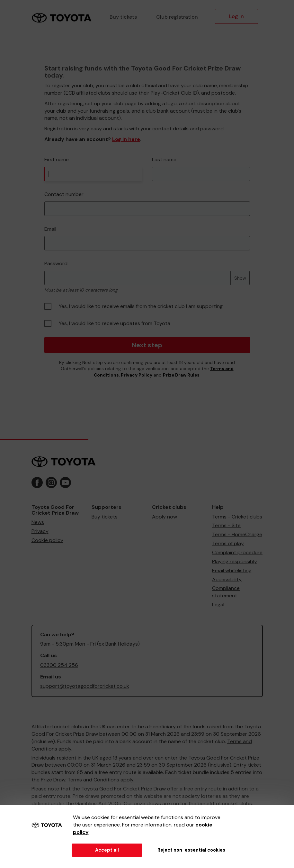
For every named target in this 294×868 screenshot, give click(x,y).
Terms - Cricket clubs (237, 517)
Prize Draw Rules (181, 375)
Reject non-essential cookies (191, 850)
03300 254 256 (59, 665)
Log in (236, 16)
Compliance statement (226, 592)
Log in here (126, 139)
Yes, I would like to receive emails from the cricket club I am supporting (134, 306)
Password (56, 263)
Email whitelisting (232, 570)
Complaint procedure (237, 552)
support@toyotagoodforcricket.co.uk (85, 686)
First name (57, 159)
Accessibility (227, 579)
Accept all (107, 850)
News (38, 522)
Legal (218, 605)
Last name (164, 159)
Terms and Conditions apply (100, 780)
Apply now (165, 517)
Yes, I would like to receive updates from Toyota (107, 323)
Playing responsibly (235, 561)
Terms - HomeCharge (237, 534)
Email (50, 229)
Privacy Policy (137, 375)
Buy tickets (123, 17)
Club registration (177, 17)
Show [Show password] (240, 278)
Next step (147, 345)
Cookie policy (47, 540)
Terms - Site (226, 525)
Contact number (64, 194)
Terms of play (228, 543)
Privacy (40, 531)
